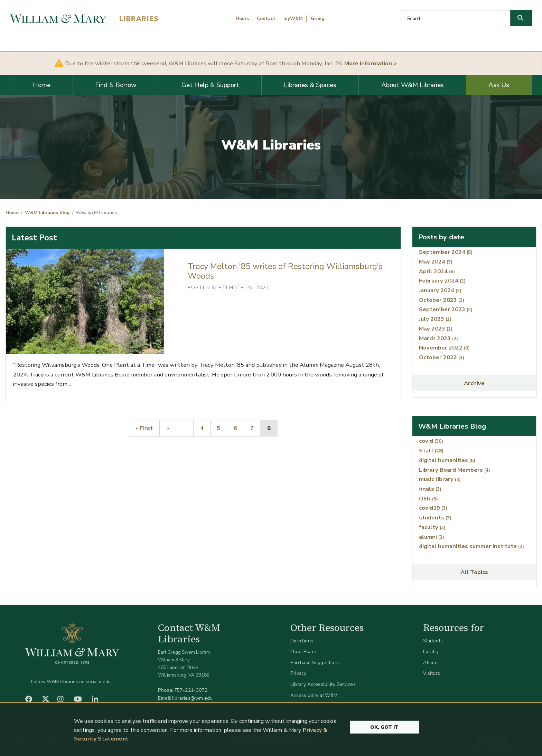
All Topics (474, 572)
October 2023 (442, 300)
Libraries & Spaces (310, 85)
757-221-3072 (191, 690)
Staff (431, 451)
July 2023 (435, 319)
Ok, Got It (384, 733)
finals (430, 489)
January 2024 (440, 290)
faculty (432, 527)
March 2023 (438, 338)
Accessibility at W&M (314, 695)
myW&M (293, 19)
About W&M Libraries (413, 85)
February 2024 (442, 281)
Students (433, 641)
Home (42, 85)
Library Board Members (455, 470)
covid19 (433, 508)
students (435, 518)
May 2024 (436, 262)
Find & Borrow (116, 85)
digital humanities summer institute (471, 546)
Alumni (431, 663)
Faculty (431, 652)
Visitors (432, 673)
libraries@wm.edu (193, 698)
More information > (371, 63)
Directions (302, 641)
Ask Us (499, 85)
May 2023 (436, 329)
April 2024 (437, 271)
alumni (432, 537)
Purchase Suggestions (315, 663)
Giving (318, 19)
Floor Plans (303, 652)
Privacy (298, 673)
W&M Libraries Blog (47, 213)
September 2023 (446, 309)
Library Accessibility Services (323, 684)
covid (431, 441)
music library (440, 479)
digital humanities (447, 460)
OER (428, 499)
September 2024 (446, 252)
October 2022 (442, 357)
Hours (242, 19)
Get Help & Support (210, 85)
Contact (266, 19)
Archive (474, 383)
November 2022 (444, 348)
